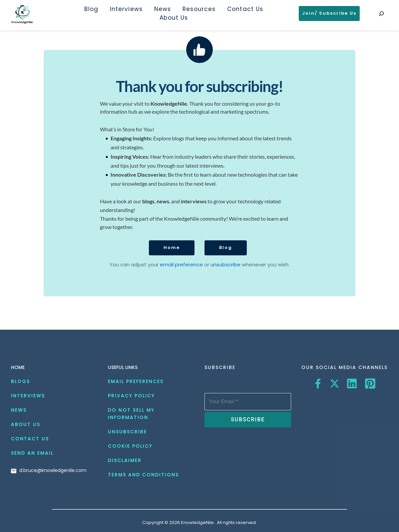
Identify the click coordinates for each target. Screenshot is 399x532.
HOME (18, 367)
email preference (182, 264)
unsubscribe (225, 264)
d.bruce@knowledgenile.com (53, 470)
